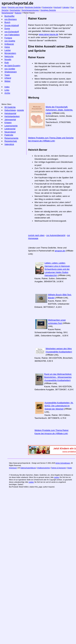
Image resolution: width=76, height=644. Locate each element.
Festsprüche (47, 7)
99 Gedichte (10, 107)
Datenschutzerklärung (28, 468)
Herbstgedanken (12, 116)
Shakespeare (11, 72)
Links (7, 90)
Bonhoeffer (9, 16)
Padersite (9, 135)
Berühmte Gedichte (33, 7)
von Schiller (10, 69)
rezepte (20, 110)
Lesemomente (11, 126)
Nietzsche (9, 56)
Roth (7, 63)
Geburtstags (10, 110)
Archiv (7, 93)
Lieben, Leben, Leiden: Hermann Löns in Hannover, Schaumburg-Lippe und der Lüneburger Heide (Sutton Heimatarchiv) (57, 269)
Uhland (8, 78)
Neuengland (10, 132)
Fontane (8, 38)
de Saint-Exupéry (12, 66)
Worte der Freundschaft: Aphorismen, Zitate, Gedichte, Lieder (59, 110)
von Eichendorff (12, 32)
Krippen (8, 123)
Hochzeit (57, 7)
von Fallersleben (12, 35)
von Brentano (11, 19)
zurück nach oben (36, 235)
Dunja (7, 28)
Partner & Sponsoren (58, 468)
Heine (7, 47)
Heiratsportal (10, 113)
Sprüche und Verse (16, 7)
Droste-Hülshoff (12, 25)
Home (4, 7)
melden (57, 477)
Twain (7, 75)
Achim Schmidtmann (63, 463)
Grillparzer (9, 44)
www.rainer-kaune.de (48, 34)
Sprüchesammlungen (30, 10)
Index (7, 87)
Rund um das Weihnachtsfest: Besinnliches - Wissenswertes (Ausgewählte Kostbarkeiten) (58, 377)
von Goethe (10, 41)
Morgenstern (10, 53)
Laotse (8, 50)
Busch (7, 22)
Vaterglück (9, 144)
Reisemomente (11, 138)
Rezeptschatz (11, 141)
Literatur (66, 7)
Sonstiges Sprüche (48, 10)
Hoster (70, 468)
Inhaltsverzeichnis (43, 468)
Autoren (18, 13)
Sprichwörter (15, 10)
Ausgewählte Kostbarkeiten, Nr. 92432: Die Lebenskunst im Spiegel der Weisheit (59, 406)
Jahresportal (10, 120)
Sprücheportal (7, 13)
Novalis (8, 59)
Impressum (13, 468)
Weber (7, 81)
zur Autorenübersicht (56, 235)
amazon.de (60, 251)
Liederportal (10, 129)
